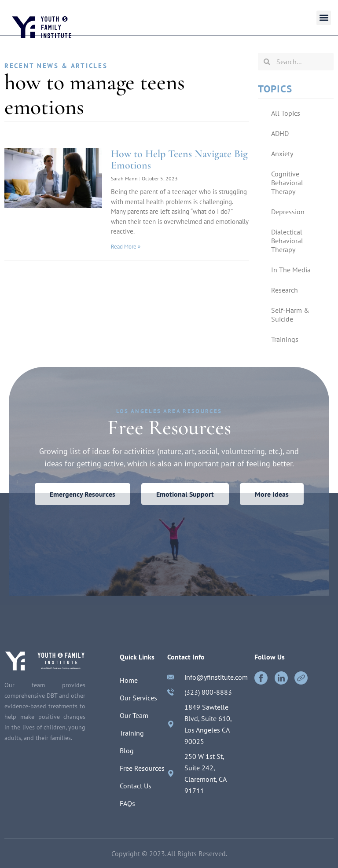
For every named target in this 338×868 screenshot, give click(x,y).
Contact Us (136, 786)
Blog (127, 751)
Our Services (138, 698)
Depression (288, 212)
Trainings (285, 339)
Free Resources (142, 768)
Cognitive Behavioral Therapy (287, 183)
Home (129, 680)
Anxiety (282, 154)
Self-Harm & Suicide (290, 315)
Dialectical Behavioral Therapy (287, 241)
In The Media (291, 270)
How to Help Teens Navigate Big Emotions (179, 159)
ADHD (280, 133)
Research (285, 290)
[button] (324, 18)
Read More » (126, 247)
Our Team (134, 715)
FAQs (127, 803)
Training (132, 733)
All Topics (286, 113)
